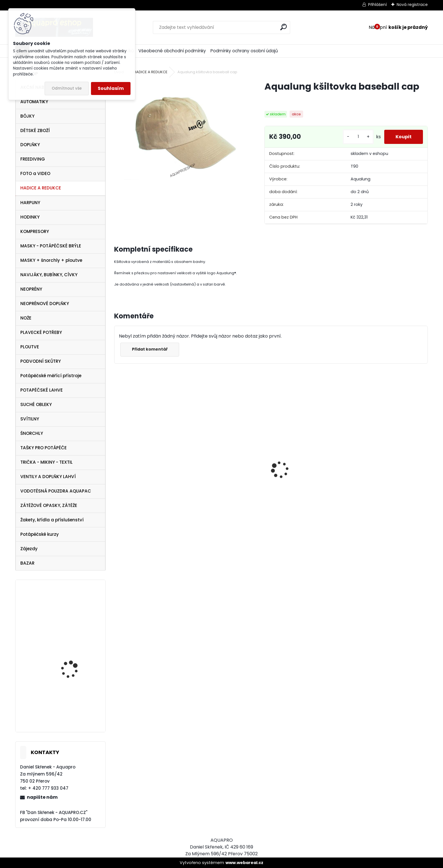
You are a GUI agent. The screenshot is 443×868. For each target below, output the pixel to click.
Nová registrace (412, 5)
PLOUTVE (30, 347)
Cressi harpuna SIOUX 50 (225, 457)
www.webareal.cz (244, 863)
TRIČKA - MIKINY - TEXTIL (46, 462)
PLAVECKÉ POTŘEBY (41, 332)
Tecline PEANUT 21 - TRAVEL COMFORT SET (74, 661)
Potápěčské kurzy (40, 534)
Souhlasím (111, 88)
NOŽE (26, 318)
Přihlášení (377, 5)
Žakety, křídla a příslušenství (52, 520)
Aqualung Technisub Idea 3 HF (73, 615)
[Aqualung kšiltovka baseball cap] (180, 130)
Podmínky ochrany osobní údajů (244, 51)
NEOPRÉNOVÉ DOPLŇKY (45, 304)
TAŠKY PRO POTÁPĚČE (44, 448)
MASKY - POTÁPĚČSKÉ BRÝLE (51, 246)
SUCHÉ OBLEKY (36, 404)
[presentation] (117, 460)
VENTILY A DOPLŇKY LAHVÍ (48, 477)
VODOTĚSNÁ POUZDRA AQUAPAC (56, 491)
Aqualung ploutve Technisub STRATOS (72, 704)
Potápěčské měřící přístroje (51, 376)
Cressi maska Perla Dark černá (152, 481)
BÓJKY (27, 116)
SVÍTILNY (30, 419)
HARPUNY (30, 203)
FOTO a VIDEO (35, 173)
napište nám (42, 797)
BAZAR (27, 563)
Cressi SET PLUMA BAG (301, 483)
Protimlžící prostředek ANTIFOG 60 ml (381, 512)
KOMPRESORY (35, 231)
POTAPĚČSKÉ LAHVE (42, 390)
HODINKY (30, 217)
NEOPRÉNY (31, 289)
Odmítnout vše (67, 88)
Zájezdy (29, 549)
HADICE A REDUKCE (41, 188)
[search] (284, 27)
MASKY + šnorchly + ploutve (51, 260)
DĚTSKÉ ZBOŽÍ (35, 130)
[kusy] (358, 137)
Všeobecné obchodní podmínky (172, 51)
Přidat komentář (150, 349)
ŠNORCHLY (32, 433)
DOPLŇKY (30, 145)
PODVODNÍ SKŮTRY (41, 361)
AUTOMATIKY (34, 102)
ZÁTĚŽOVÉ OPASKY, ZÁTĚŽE (49, 505)
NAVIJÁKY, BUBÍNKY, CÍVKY (49, 275)
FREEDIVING (33, 159)
